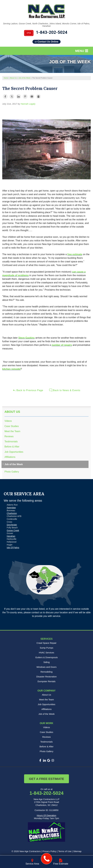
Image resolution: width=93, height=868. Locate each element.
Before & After (12, 447)
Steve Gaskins (27, 338)
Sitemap (77, 851)
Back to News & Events (65, 390)
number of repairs (62, 345)
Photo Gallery (12, 472)
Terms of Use (65, 851)
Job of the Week (14, 464)
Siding (46, 662)
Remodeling (46, 672)
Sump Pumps (46, 648)
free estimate (75, 254)
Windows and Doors (46, 667)
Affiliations (10, 457)
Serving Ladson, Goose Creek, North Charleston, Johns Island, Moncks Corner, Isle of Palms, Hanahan (46, 25)
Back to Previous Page (28, 390)
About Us (12, 412)
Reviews (9, 436)
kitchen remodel (11, 369)
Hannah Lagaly (28, 104)
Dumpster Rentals (46, 681)
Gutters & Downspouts (46, 657)
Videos (8, 421)
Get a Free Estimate (47, 779)
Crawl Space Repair (46, 643)
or (46, 42)
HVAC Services (46, 653)
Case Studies (12, 426)
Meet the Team (12, 431)
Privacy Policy (49, 851)
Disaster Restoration (46, 677)
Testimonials (11, 442)
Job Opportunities (14, 452)
